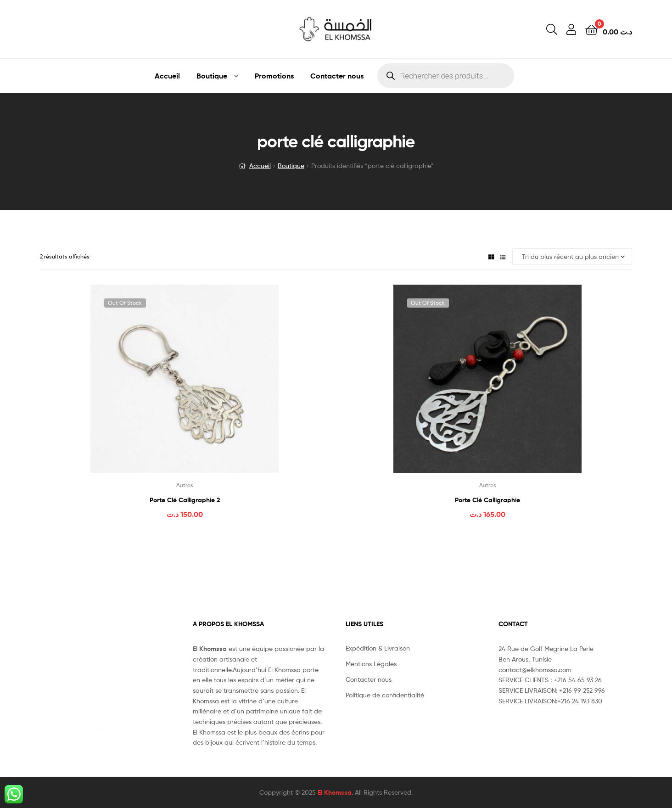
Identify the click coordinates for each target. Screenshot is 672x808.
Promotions (274, 76)
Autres (185, 485)
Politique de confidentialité (385, 695)
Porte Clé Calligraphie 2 (185, 500)
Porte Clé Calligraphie (487, 500)
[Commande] (572, 257)
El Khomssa (335, 792)
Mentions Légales (371, 664)
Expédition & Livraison (378, 648)
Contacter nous (337, 76)
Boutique (212, 76)
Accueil (167, 76)
